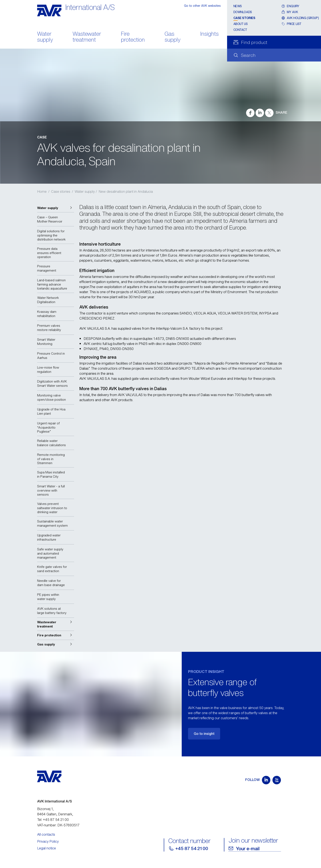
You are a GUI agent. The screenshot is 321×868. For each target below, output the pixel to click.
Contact (240, 30)
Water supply (45, 37)
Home (42, 191)
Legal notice (47, 848)
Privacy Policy (48, 841)
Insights (209, 34)
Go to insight (204, 734)
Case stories (244, 18)
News (238, 6)
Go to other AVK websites (202, 6)
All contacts (46, 834)
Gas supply (173, 37)
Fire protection (133, 37)
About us (241, 24)
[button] (56, 208)
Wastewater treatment (87, 37)
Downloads (243, 12)
